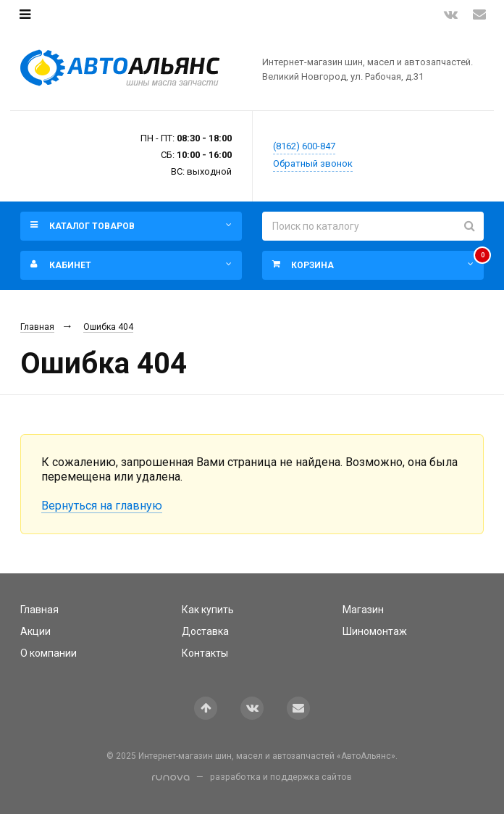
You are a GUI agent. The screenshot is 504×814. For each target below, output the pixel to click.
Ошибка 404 (108, 327)
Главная (37, 327)
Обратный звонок (313, 163)
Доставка (205, 631)
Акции (35, 631)
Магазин (363, 610)
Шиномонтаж (375, 631)
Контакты (205, 653)
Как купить (208, 610)
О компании (49, 653)
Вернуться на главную (102, 506)
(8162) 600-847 (304, 146)
